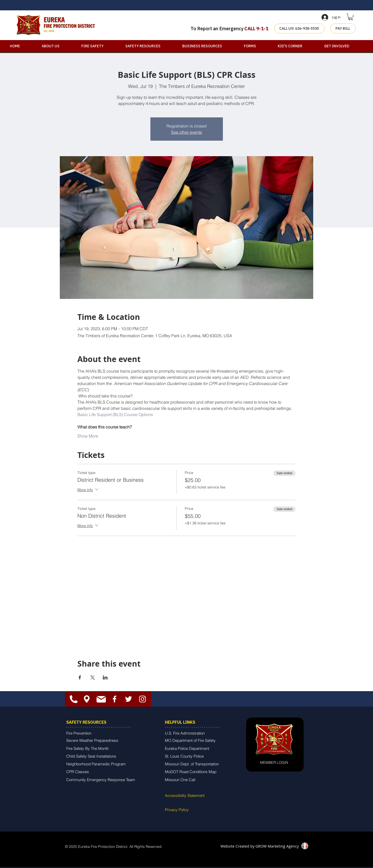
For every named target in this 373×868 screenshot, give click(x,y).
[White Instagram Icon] (142, 699)
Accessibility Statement (185, 795)
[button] (351, 17)
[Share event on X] (93, 677)
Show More (88, 436)
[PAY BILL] (343, 28)
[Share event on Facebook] (80, 677)
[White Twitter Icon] (129, 699)
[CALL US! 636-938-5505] (299, 28)
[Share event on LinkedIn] (105, 677)
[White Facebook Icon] (115, 699)
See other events (186, 132)
